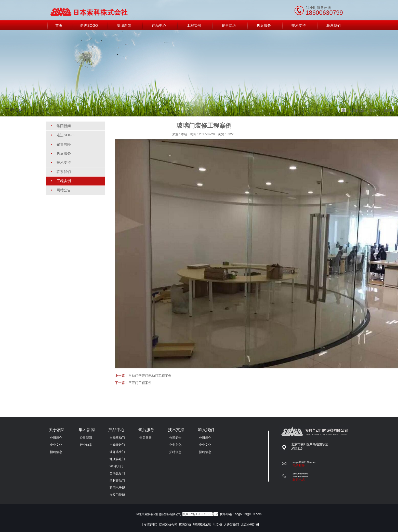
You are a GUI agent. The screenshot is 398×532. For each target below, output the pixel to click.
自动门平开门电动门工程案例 (150, 376)
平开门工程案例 (140, 383)
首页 (372, 110)
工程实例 (387, 110)
